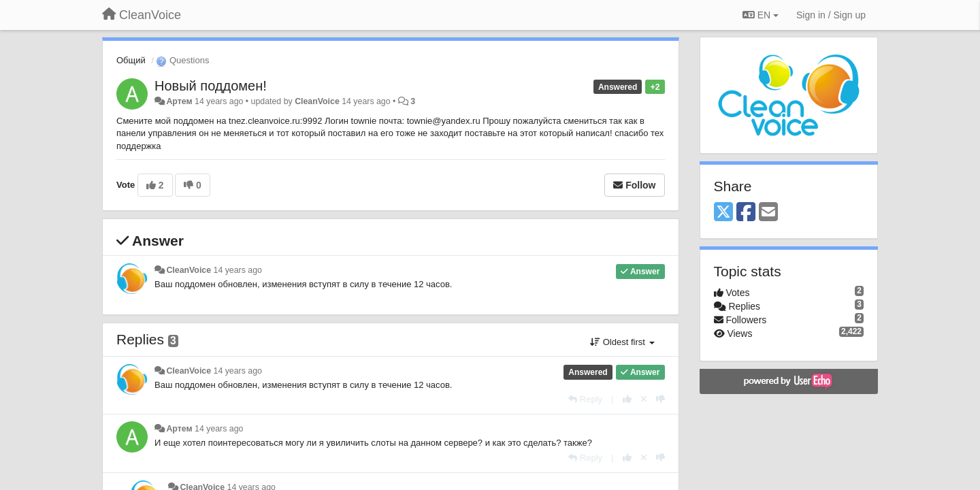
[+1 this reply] (627, 399)
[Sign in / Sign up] (831, 15)
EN (761, 15)
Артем (179, 101)
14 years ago (238, 270)
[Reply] (585, 399)
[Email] (768, 213)
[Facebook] (746, 213)
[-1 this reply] (660, 399)
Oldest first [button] (622, 342)
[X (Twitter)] (723, 213)
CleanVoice (317, 101)
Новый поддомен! (211, 86)
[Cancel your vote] (644, 399)
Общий (131, 60)
